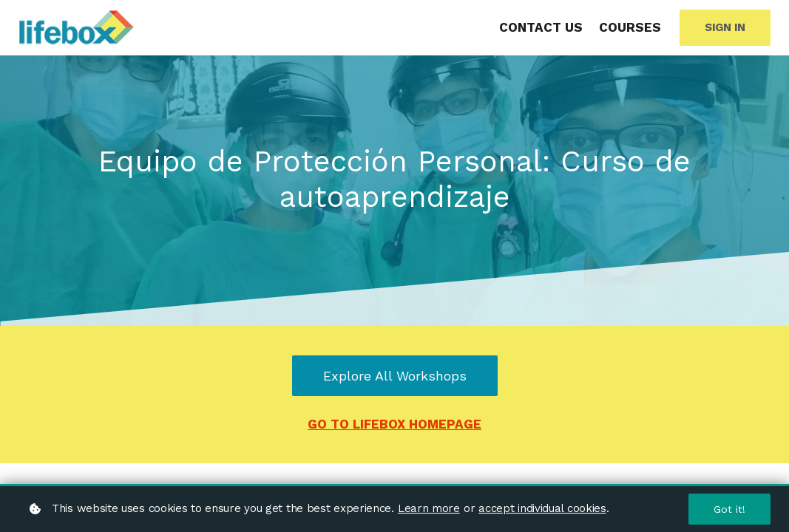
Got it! (729, 509)
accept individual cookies (542, 508)
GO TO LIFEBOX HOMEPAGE (394, 424)
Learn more (429, 508)
